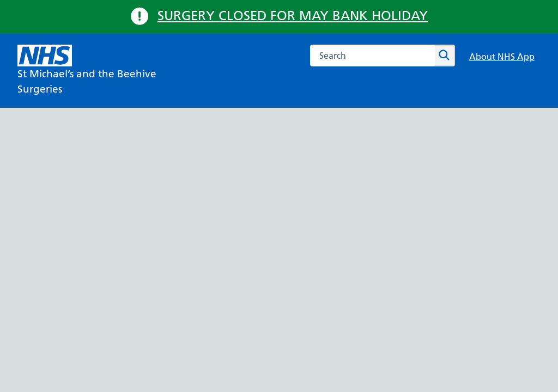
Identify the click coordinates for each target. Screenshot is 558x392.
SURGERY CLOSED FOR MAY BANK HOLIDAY (293, 16)
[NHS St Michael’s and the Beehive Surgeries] (105, 71)
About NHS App (502, 57)
